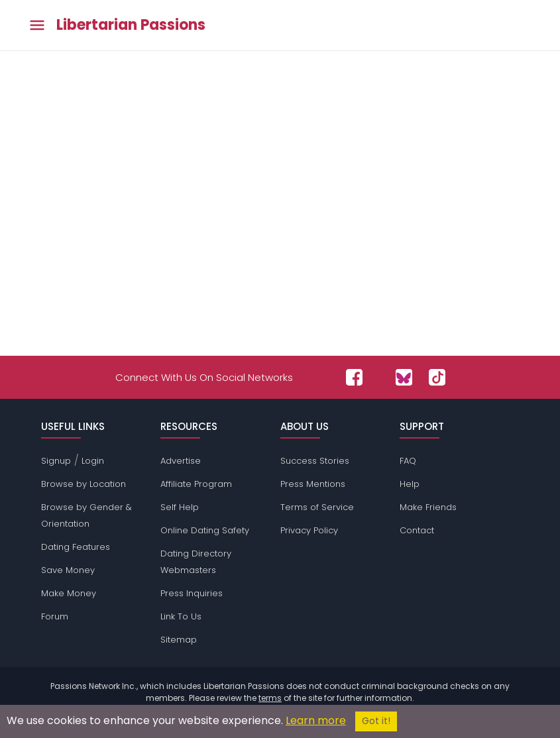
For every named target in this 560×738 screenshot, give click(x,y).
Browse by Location (84, 484)
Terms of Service (317, 507)
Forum (55, 616)
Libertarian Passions (131, 25)
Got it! (376, 721)
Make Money (69, 593)
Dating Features (76, 547)
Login (93, 461)
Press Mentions (313, 484)
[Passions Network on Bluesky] (404, 377)
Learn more (316, 720)
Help (410, 484)
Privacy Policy (309, 530)
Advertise (181, 461)
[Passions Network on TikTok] (437, 377)
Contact (417, 530)
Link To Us (181, 616)
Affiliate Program (196, 484)
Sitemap (179, 640)
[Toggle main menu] (37, 26)
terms (270, 698)
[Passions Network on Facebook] (354, 377)
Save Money (68, 570)
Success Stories (315, 461)
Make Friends (428, 507)
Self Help (180, 507)
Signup (56, 461)
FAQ (408, 461)
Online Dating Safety (205, 530)
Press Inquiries (192, 593)
